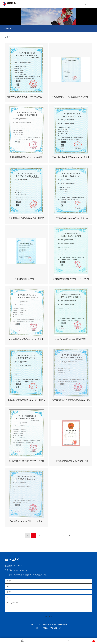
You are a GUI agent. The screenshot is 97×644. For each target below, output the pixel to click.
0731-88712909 (19, 566)
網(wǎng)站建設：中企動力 (47, 628)
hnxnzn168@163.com (21, 570)
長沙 (59, 628)
